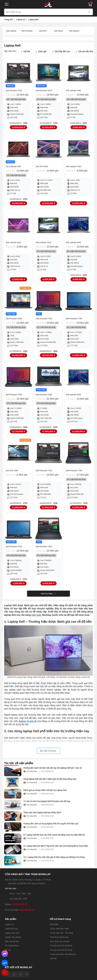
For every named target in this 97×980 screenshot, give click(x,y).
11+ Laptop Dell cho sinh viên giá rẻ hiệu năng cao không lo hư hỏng (54, 860)
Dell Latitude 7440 (75, 167)
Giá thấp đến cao (61, 52)
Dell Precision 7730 (75, 320)
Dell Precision (27, 31)
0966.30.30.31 (20, 907)
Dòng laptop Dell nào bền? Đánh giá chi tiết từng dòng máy (50, 782)
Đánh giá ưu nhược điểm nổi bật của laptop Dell (45, 793)
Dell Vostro (59, 31)
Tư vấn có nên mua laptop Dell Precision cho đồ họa (47, 804)
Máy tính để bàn (12, 944)
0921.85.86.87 (27, 913)
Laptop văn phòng (13, 940)
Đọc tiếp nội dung (48, 754)
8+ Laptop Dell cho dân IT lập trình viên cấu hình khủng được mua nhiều (56, 849)
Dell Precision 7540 (15, 397)
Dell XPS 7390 (13, 473)
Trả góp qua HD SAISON (61, 949)
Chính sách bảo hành (59, 932)
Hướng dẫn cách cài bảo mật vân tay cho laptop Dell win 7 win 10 (53, 771)
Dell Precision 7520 (45, 550)
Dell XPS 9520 (43, 167)
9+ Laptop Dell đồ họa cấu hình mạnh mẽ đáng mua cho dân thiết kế (54, 838)
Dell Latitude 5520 (75, 397)
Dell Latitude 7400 (75, 91)
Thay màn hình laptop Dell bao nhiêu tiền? (42, 816)
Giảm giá (41, 52)
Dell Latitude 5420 (75, 244)
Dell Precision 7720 (75, 473)
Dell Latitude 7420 (45, 244)
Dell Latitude (11, 31)
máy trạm (36, 618)
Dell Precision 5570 (45, 91)
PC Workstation (12, 949)
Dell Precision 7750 (45, 473)
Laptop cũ (9, 927)
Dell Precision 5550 (15, 320)
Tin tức (8, 953)
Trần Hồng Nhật (31, 775)
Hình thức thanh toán (59, 940)
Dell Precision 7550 (15, 91)
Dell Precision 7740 (45, 320)
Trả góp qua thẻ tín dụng (61, 953)
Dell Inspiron (74, 31)
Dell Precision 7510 (15, 550)
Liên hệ (53, 961)
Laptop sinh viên (12, 936)
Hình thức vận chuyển (60, 944)
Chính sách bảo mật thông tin (63, 957)
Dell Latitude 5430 (15, 167)
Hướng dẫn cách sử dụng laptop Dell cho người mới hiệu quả (51, 827)
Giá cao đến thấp (84, 52)
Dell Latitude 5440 (15, 244)
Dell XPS (43, 31)
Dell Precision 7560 (45, 397)
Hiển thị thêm (48, 596)
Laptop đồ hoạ (11, 932)
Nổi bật (25, 52)
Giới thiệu (54, 927)
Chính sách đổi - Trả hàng (62, 936)
